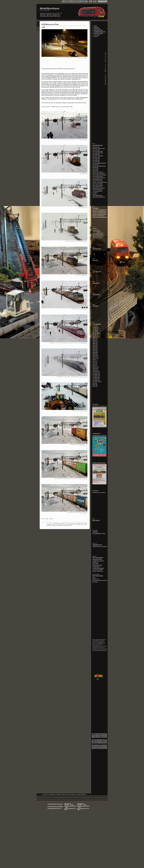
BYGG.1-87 (56, 15)
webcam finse (54, 525)
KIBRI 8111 (95, 339)
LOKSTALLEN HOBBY (98, 570)
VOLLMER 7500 (96, 380)
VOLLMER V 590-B (97, 382)
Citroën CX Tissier (97, 232)
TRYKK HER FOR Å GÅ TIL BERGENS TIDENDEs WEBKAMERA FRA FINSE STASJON (64, 103)
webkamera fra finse (67, 525)
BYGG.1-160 (57, 16)
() (48, 519)
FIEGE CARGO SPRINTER (99, 188)
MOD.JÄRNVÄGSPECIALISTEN (100, 581)
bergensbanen (56, 523)
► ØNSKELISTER (98, 30)
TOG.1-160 (43, 16)
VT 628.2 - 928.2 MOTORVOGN (100, 182)
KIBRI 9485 (95, 351)
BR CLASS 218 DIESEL (98, 185)
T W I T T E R (106, 57)
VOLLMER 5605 (96, 377)
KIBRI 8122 (95, 344)
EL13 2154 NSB (96, 150)
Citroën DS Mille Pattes (98, 233)
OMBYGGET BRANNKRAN (99, 197)
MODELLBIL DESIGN (97, 565)
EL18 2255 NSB (96, 160)
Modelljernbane (50, 8)
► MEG (95, 26)
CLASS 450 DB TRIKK (98, 181)
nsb (83, 524)
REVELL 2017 (96, 367)
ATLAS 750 (95, 326)
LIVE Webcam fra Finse (50, 24)
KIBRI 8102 (95, 338)
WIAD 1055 (95, 385)
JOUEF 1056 (95, 357)
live (64, 524)
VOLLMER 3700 (96, 376)
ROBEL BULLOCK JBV (98, 172)
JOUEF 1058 (95, 358)
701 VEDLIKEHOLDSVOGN (99, 178)
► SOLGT (95, 36)
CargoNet (84, 84)
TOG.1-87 (43, 15)
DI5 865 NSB (95, 168)
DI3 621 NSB (95, 165)
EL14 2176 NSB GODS (98, 151)
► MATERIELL (97, 29)
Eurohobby (95, 582)
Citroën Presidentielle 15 (98, 236)
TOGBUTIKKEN (96, 567)
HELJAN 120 (95, 335)
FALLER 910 (95, 332)
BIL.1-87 (49, 15)
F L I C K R (106, 68)
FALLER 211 (95, 330)
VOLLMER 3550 (96, 374)
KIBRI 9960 (95, 355)
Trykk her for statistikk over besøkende (52, 794)
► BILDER (96, 27)
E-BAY (94, 578)
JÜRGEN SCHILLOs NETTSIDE (100, 547)
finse (66, 523)
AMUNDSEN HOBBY (97, 559)
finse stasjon (71, 523)
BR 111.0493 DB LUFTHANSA (99, 175)
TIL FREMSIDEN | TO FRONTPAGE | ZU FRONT (75, 1)
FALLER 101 (95, 327)
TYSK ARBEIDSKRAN (98, 196)
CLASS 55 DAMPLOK (98, 190)
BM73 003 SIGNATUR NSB (99, 149)
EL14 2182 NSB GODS (98, 153)
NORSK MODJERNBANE (98, 568)
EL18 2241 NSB (96, 157)
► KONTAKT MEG (98, 33)
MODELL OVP (96, 579)
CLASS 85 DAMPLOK (98, 191)
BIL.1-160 (50, 16)
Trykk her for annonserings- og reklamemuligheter (74, 794)
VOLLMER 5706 (96, 379)
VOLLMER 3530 (96, 373)
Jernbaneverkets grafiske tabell (61, 94)
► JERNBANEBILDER (99, 32)
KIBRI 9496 (95, 352)
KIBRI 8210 (95, 347)
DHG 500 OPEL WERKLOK (99, 174)
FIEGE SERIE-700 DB (97, 187)
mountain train (69, 524)
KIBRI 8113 (95, 341)
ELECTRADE (96, 564)
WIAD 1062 (95, 386)
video (86, 524)
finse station (78, 523)
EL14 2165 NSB (96, 154)
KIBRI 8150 (95, 345)
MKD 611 (95, 360)
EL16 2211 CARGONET (98, 156)
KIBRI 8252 (95, 349)
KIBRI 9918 (95, 354)
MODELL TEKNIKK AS (98, 571)
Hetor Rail (44, 86)
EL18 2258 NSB (96, 162)
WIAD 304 (95, 383)
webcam (49, 525)
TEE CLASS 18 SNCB (98, 184)
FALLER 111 (95, 329)
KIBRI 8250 (95, 348)
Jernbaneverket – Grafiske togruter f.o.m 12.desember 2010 (57, 107)
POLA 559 (95, 361)
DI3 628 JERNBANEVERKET (99, 166)
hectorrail (60, 524)
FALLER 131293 (96, 333)
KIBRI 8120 (95, 342)
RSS (98, 679)
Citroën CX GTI (96, 230)
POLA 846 (95, 366)
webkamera (60, 525)
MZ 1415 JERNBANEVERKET (99, 163)
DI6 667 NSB (95, 169)
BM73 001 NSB (96, 147)
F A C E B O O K (106, 80)
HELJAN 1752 (96, 336)
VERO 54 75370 (96, 372)
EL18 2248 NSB (96, 159)
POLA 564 (95, 363)
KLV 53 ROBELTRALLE (98, 176)
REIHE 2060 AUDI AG (97, 179)
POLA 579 (95, 364)
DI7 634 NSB (95, 171)
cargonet (62, 523)
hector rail (55, 524)
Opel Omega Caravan (98, 238)
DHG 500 (95, 194)
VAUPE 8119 (95, 369)
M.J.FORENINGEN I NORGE (99, 534)
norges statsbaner (77, 524)
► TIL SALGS (97, 35)
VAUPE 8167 (95, 370)
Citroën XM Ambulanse (98, 235)
